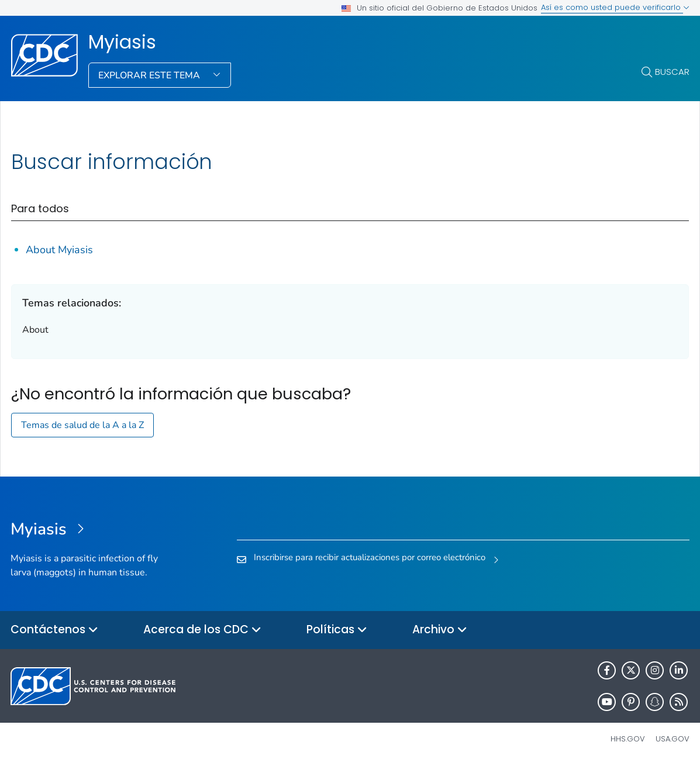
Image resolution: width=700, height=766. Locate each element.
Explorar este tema (150, 75)
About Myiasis (59, 250)
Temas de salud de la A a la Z (82, 425)
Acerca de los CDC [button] (202, 630)
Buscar (672, 72)
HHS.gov (628, 739)
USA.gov (673, 739)
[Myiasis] (95, 530)
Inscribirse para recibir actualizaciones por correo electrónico (370, 557)
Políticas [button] (337, 630)
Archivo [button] (440, 630)
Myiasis (122, 42)
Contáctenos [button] (54, 630)
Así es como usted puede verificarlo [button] (615, 7)
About (35, 330)
